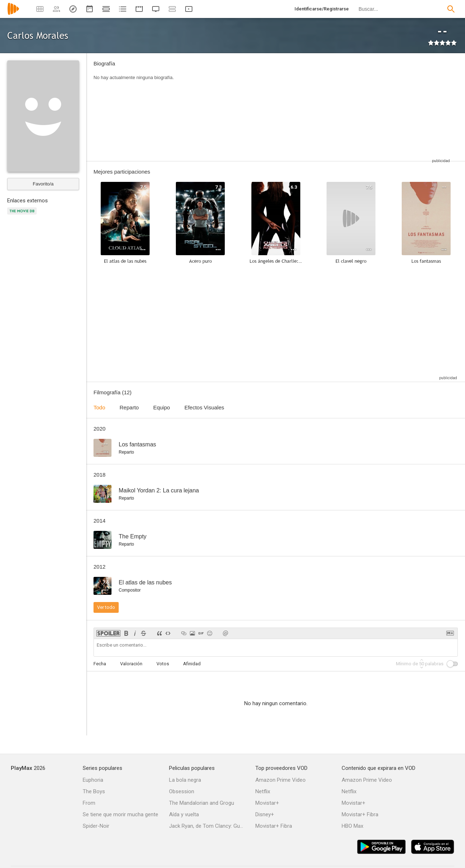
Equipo (162, 407)
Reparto (129, 407)
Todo (99, 407)
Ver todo (106, 607)
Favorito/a (43, 184)
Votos (163, 664)
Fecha (100, 664)
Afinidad (192, 664)
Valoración (131, 664)
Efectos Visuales (204, 407)
